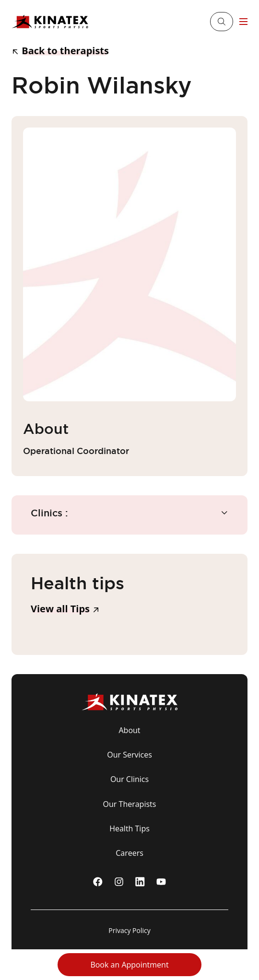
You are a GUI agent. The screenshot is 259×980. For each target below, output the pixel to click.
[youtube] (161, 882)
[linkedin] (140, 882)
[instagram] (119, 882)
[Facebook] (98, 882)
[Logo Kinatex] (50, 22)
